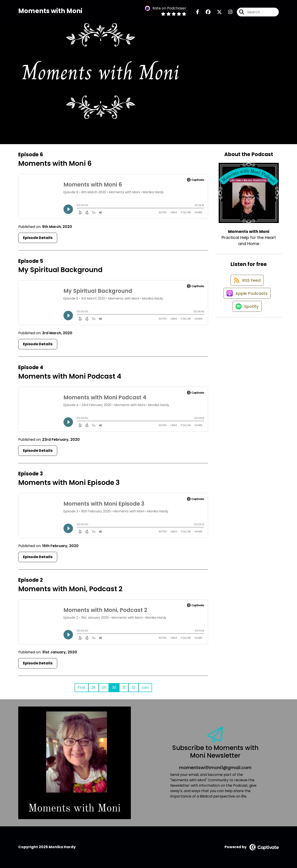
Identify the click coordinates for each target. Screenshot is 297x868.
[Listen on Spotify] (247, 315)
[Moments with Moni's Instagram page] (228, 13)
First (82, 687)
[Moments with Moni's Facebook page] (198, 13)
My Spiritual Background (60, 270)
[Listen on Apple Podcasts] (247, 299)
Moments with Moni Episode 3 (69, 483)
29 (104, 687)
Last (145, 687)
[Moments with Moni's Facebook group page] (205, 13)
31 (124, 687)
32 (134, 687)
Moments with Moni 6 (55, 164)
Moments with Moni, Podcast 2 (70, 589)
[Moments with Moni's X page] (217, 13)
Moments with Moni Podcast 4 (70, 376)
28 (94, 687)
